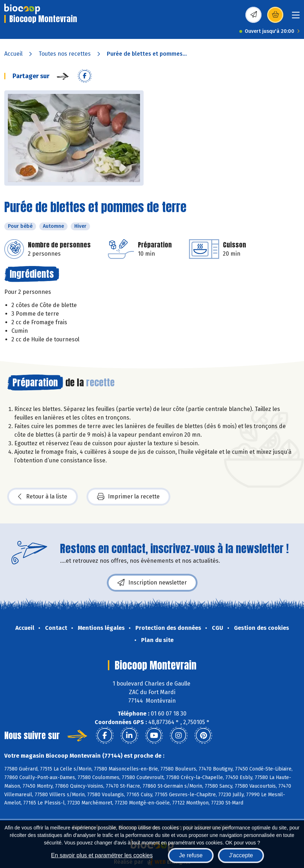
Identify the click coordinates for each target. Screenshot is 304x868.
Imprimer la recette (128, 497)
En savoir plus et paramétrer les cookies (102, 855)
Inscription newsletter (152, 583)
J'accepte (241, 855)
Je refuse (191, 855)
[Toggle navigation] (296, 17)
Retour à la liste (43, 497)
